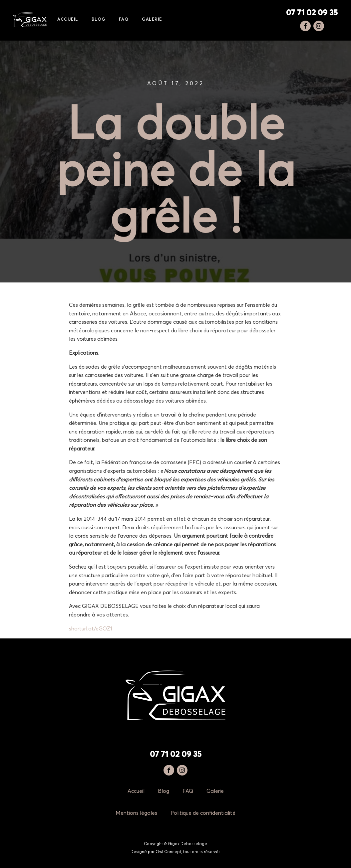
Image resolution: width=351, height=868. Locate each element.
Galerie (152, 20)
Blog (99, 20)
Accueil (68, 20)
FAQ (124, 20)
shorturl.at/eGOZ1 (91, 629)
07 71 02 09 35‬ (176, 755)
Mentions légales (136, 813)
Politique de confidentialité (203, 813)
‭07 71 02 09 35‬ (312, 13)
